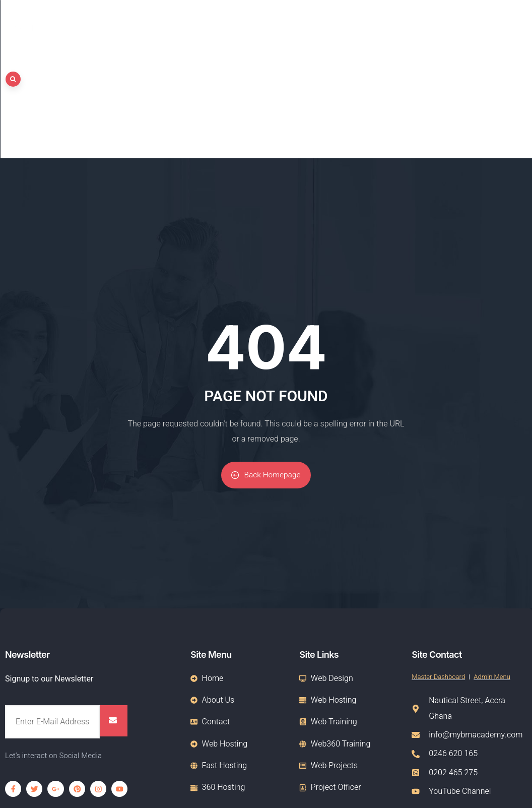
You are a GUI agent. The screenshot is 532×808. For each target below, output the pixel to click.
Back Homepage (266, 353)
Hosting (450, 18)
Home (356, 18)
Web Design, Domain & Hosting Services (145, 727)
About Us (401, 18)
